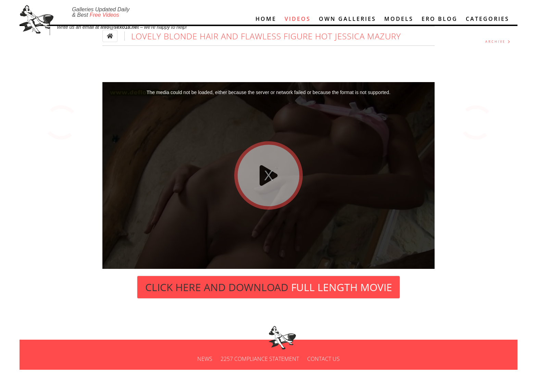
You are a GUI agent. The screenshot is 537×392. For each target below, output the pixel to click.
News (205, 381)
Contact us (323, 381)
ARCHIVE (495, 64)
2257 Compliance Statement (260, 381)
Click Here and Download (269, 309)
